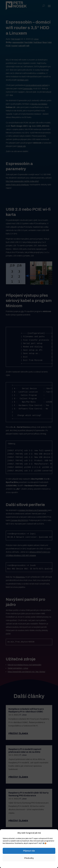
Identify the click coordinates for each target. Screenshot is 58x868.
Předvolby (29, 858)
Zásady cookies (16, 864)
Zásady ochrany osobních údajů (35, 864)
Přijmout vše (29, 851)
